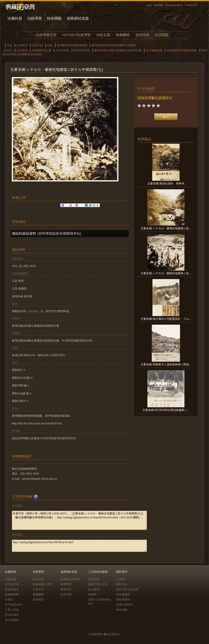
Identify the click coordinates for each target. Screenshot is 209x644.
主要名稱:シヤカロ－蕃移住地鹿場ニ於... (166, 228)
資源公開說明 (124, 605)
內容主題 (103, 35)
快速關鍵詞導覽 (42, 584)
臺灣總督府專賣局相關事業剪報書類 (114, 45)
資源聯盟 (162, 35)
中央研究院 (62, 50)
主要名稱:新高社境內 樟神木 (166, 184)
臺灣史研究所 (82, 50)
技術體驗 (54, 18)
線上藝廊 (94, 589)
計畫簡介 (122, 579)
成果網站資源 (78, 18)
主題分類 (38, 589)
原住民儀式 (12, 615)
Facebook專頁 (174, 5)
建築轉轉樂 (12, 594)
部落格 (158, 5)
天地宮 (9, 600)
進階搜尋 (142, 35)
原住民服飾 (12, 620)
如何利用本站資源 (127, 589)
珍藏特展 (15, 18)
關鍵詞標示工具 (98, 584)
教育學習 (66, 584)
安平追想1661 (14, 605)
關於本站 (122, 584)
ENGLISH (191, 5)
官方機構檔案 (154, 50)
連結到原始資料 (24, 233)
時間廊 (92, 594)
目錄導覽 (35, 18)
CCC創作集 (12, 584)
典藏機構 (123, 35)
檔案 (50, 45)
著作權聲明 (123, 594)
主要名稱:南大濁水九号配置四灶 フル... (166, 319)
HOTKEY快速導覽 (76, 35)
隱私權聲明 (123, 600)
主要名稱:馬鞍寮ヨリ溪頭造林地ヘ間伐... (166, 364)
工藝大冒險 (12, 610)
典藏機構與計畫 (41, 50)
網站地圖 (122, 610)
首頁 (149, 5)
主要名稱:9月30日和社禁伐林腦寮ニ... (166, 410)
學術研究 (66, 589)
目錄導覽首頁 (46, 35)
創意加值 (66, 594)
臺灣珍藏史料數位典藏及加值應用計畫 (118, 50)
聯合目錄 (38, 579)
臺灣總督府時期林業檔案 (72, 45)
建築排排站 (12, 589)
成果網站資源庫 (70, 579)
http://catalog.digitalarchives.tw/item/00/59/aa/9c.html (79, 546)
